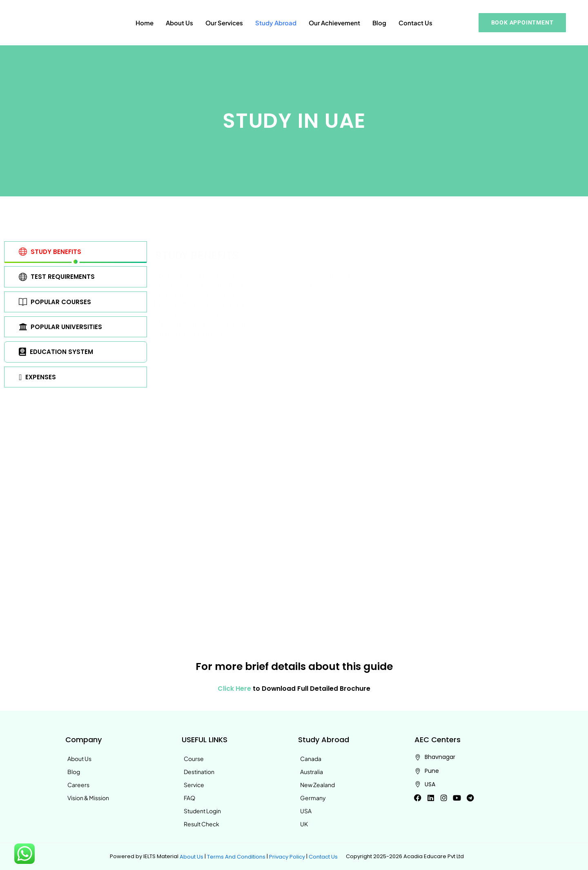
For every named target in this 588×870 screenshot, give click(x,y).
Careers (78, 785)
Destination (199, 772)
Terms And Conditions (236, 856)
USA (306, 811)
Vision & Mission (88, 798)
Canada (311, 759)
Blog (379, 23)
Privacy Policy (287, 856)
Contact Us (415, 23)
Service (194, 785)
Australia (312, 772)
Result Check (202, 824)
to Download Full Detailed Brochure (294, 689)
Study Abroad (276, 23)
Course (194, 759)
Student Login (202, 811)
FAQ (189, 798)
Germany (313, 798)
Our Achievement (334, 23)
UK (304, 824)
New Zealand (317, 785)
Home (145, 23)
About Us (179, 23)
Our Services (224, 23)
